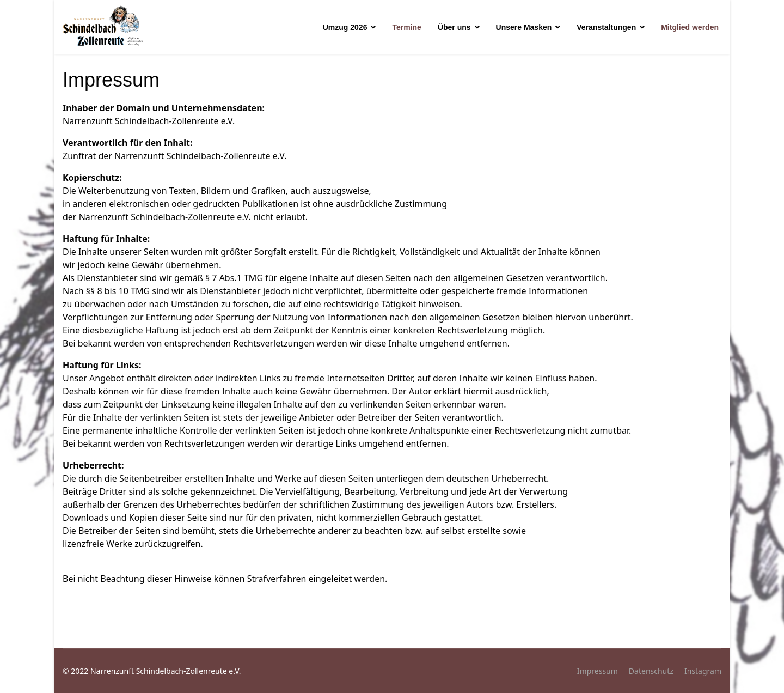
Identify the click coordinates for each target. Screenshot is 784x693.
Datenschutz (651, 671)
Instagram (703, 671)
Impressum (598, 671)
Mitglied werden (690, 27)
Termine (406, 27)
